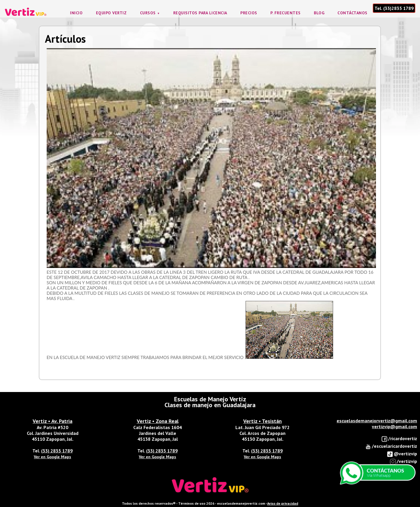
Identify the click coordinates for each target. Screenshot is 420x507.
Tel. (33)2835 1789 (394, 8)
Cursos (148, 13)
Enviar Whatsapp (378, 473)
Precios (249, 13)
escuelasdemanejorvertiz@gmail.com (377, 421)
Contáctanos (352, 13)
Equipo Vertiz (111, 13)
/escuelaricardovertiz (391, 446)
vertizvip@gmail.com (394, 426)
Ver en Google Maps (52, 457)
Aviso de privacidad (283, 503)
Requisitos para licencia (200, 13)
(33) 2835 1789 (57, 451)
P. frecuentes (286, 13)
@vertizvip (402, 454)
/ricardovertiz (399, 439)
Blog (319, 13)
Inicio (76, 13)
